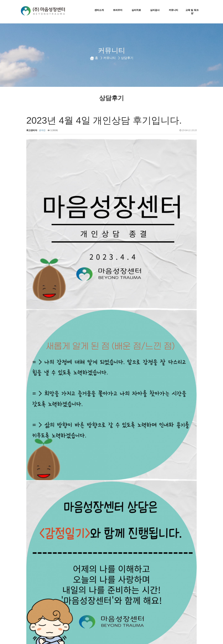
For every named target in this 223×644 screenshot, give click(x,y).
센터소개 (54, 616)
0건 (42, 130)
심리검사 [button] (155, 10)
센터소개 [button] (99, 10)
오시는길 (71, 616)
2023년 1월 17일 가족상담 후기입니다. (59, 560)
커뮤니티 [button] (173, 10)
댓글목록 (34, 573)
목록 (192, 543)
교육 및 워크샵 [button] (192, 12)
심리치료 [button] (136, 10)
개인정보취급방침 (33, 616)
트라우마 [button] (118, 10)
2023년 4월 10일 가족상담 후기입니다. (59, 553)
